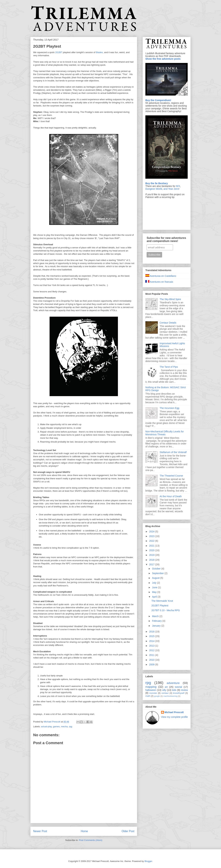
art (166, 687)
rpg (71, 726)
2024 (152, 532)
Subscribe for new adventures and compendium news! (166, 239)
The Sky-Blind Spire (170, 299)
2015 (152, 636)
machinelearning (170, 696)
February (157, 621)
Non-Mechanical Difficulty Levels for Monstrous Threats (165, 433)
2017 (152, 564)
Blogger (148, 861)
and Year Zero (171, 189)
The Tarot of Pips (169, 367)
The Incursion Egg (170, 408)
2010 (152, 660)
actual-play (46, 726)
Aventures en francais (159, 282)
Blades (99, 52)
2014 (152, 641)
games (56, 726)
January (157, 626)
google (157, 696)
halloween (151, 690)
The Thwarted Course (171, 476)
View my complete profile (174, 717)
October (157, 569)
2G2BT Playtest (160, 606)
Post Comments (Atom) (91, 840)
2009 (152, 664)
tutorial (179, 687)
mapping (151, 687)
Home (84, 831)
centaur (165, 693)
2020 (152, 550)
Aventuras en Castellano (161, 276)
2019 (152, 555)
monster (153, 693)
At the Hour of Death (171, 496)
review (184, 690)
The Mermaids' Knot (162, 601)
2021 (152, 546)
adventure (173, 683)
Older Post (128, 831)
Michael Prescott (174, 712)
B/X (178, 186)
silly (164, 690)
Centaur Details (168, 323)
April (155, 597)
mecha (64, 726)
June (155, 587)
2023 (152, 536)
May (155, 592)
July (154, 583)
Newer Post (40, 831)
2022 (152, 541)
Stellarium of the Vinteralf (173, 452)
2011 (152, 655)
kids (174, 690)
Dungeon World (154, 189)
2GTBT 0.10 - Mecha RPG (166, 610)
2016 (152, 632)
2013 (152, 646)
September (158, 573)
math (148, 696)
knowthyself (179, 693)
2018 (152, 560)
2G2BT (59, 52)
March (156, 616)
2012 (152, 650)
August (156, 578)
